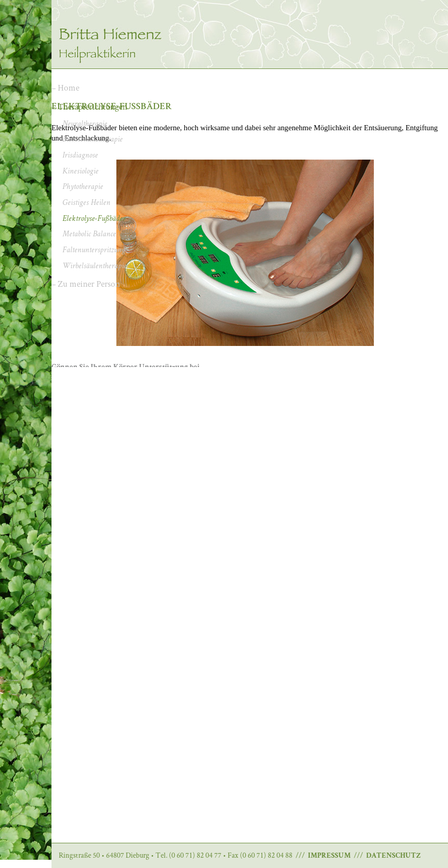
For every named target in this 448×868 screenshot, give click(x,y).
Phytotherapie (83, 187)
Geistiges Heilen (86, 203)
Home (68, 88)
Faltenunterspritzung (94, 251)
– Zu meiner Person (86, 284)
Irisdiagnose (80, 156)
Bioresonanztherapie (92, 140)
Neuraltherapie (85, 125)
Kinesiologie (80, 172)
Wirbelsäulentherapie (94, 267)
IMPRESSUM (329, 856)
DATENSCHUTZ (393, 856)
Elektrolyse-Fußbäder (94, 219)
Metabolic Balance (89, 235)
